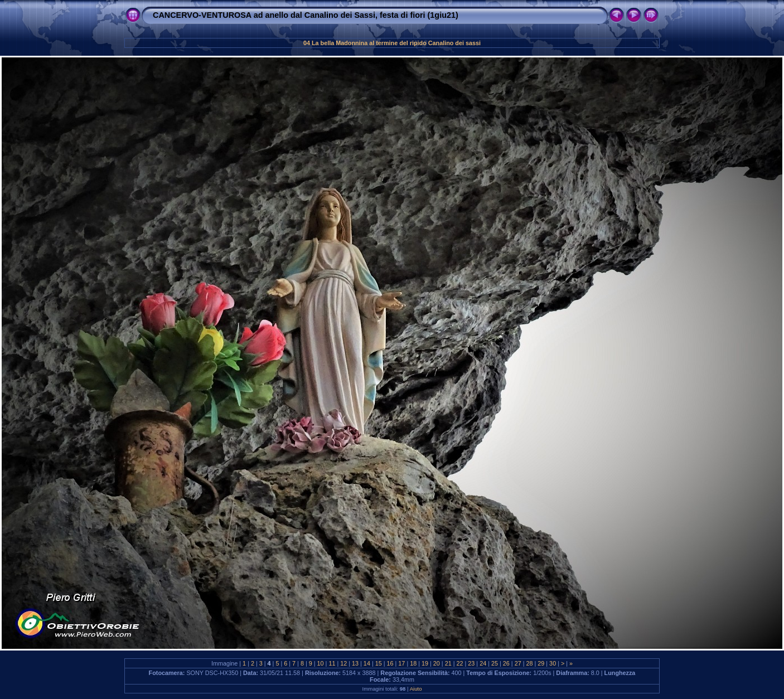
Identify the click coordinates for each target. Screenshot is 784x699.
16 (390, 663)
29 (541, 663)
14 (367, 663)
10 (321, 663)
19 (425, 663)
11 (332, 663)
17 (401, 663)
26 (506, 663)
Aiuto (416, 689)
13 (355, 663)
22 (460, 663)
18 (413, 663)
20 (437, 663)
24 (483, 663)
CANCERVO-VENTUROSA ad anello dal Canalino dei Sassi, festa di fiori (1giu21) (306, 15)
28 (529, 663)
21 (448, 663)
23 (471, 663)
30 (553, 663)
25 (495, 663)
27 (518, 663)
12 (343, 663)
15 (379, 663)
